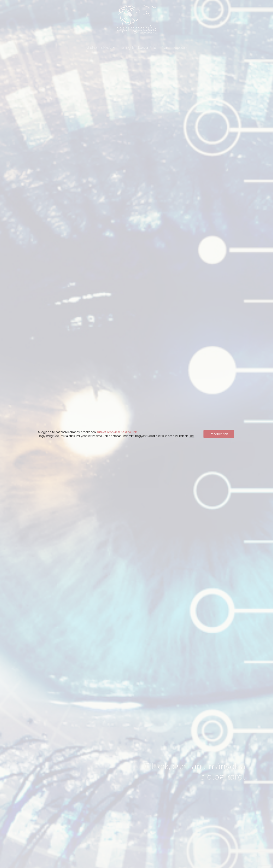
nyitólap (91, 48)
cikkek (108, 48)
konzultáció (147, 48)
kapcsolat (181, 48)
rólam (165, 48)
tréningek (127, 48)
